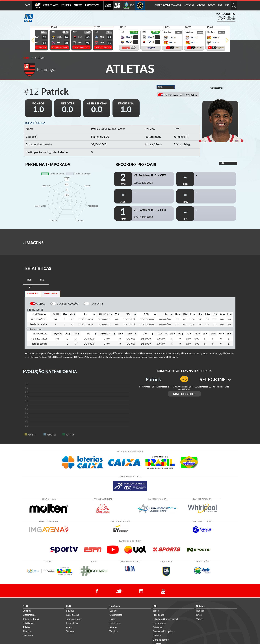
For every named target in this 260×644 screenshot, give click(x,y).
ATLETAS (78, 5)
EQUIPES (66, 5)
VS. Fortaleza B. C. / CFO (150, 175)
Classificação (29, 615)
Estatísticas (29, 623)
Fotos (199, 615)
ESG (227, 5)
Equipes (27, 611)
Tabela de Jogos (31, 619)
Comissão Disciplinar (163, 631)
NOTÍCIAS (189, 5)
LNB (220, 5)
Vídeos (200, 619)
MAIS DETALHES (184, 394)
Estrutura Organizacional (165, 619)
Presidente (158, 615)
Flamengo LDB (100, 136)
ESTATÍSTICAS (92, 5)
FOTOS (212, 5)
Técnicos (27, 631)
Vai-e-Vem (28, 636)
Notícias (200, 611)
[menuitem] (51, 6)
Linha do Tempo (161, 640)
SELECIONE (215, 379)
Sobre (156, 611)
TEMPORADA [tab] (51, 294)
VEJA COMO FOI (38, 47)
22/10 (143, 182)
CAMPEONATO (51, 5)
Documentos (159, 623)
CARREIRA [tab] (33, 294)
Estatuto (157, 627)
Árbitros (157, 636)
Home (26, 58)
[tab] (29, 280)
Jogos (112, 619)
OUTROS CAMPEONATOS (168, 5)
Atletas (39, 58)
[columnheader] (64, 314)
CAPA (28, 5)
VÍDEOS (201, 5)
